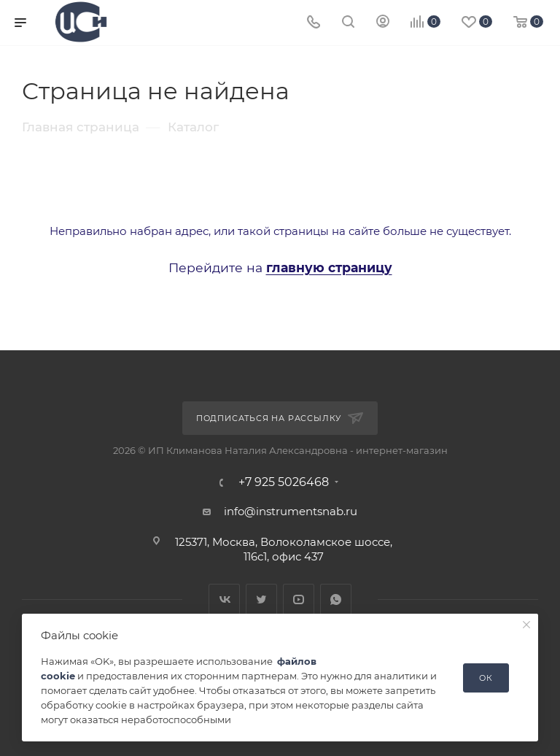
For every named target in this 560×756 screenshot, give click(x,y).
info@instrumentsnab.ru (291, 511)
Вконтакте (224, 599)
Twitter (261, 599)
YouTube (299, 599)
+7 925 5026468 (284, 482)
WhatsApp (336, 599)
